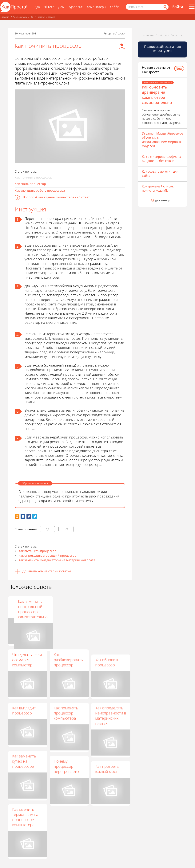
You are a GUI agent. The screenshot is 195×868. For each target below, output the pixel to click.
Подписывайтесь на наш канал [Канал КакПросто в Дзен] (163, 49)
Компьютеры (96, 7)
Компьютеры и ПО (23, 17)
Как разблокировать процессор (68, 660)
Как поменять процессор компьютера (66, 713)
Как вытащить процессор (37, 551)
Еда (37, 7)
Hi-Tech (49, 7)
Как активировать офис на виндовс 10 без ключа (161, 159)
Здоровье (76, 7)
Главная (5, 17)
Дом (61, 7)
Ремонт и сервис (46, 17)
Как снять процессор (30, 184)
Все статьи (163, 201)
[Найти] (165, 7)
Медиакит (148, 35)
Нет (66, 529)
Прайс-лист (162, 35)
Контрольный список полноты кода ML (158, 188)
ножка (38, 365)
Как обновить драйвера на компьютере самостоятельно (157, 95)
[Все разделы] (192, 7)
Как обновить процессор (107, 662)
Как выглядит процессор (24, 710)
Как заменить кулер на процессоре (24, 761)
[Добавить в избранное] (122, 45)
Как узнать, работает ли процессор (23, 607)
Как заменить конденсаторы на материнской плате (57, 560)
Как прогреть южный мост (107, 769)
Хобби (115, 7)
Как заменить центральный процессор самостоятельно (110, 609)
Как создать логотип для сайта (160, 174)
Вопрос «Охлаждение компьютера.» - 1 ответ (56, 197)
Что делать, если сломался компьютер (27, 660)
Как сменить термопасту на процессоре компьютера (25, 817)
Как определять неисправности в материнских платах (111, 716)
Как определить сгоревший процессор (47, 556)
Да (47, 529)
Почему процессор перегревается (67, 766)
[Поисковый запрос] (147, 7)
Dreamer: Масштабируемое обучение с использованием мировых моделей (162, 140)
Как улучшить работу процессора (40, 190)
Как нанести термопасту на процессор (67, 607)
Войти (178, 7)
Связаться (177, 35)
